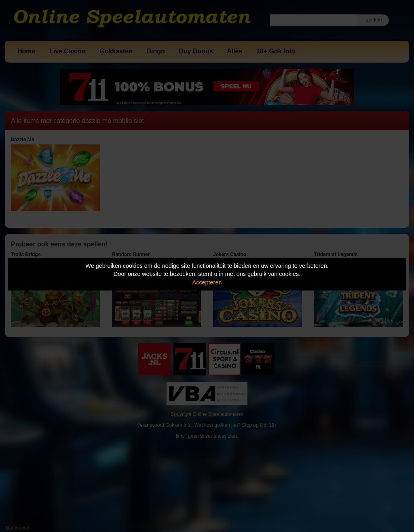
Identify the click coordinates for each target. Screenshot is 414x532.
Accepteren (207, 282)
